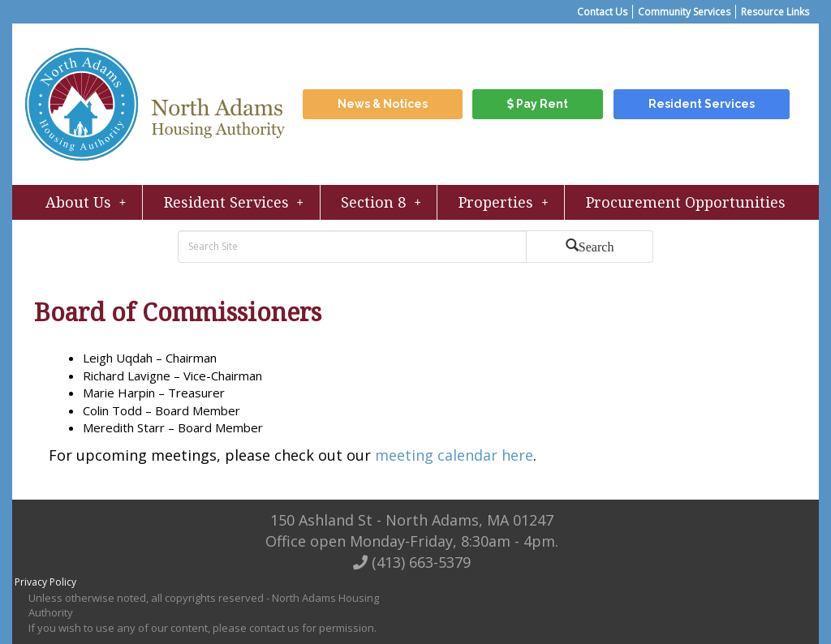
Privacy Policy (45, 582)
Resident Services (702, 104)
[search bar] (354, 247)
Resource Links (775, 12)
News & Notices (383, 104)
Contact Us (602, 12)
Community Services (684, 12)
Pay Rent (538, 104)
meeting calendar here (454, 455)
